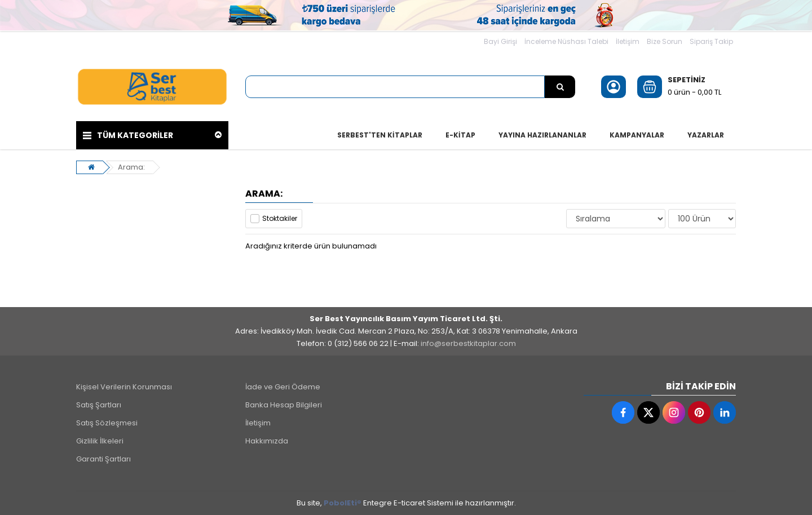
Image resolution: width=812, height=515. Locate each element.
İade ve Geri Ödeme (283, 387)
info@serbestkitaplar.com (468, 343)
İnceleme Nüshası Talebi (566, 41)
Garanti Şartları (103, 459)
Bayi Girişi (500, 41)
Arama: (131, 167)
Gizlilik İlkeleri (100, 441)
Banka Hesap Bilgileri (284, 405)
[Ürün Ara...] (560, 87)
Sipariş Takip (711, 41)
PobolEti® (343, 503)
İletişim (628, 41)
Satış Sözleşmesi (107, 423)
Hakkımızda (267, 441)
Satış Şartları (99, 405)
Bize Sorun (665, 41)
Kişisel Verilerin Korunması (124, 387)
